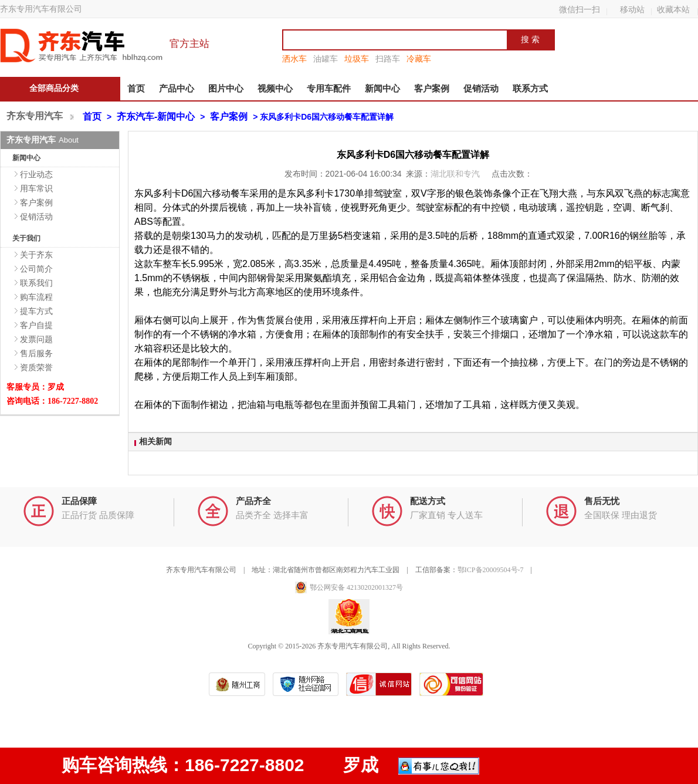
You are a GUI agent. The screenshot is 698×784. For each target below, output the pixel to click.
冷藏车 (419, 59)
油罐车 (326, 59)
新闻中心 (382, 89)
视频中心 (275, 89)
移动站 (632, 9)
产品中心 (177, 89)
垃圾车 (357, 59)
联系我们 (36, 283)
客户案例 (432, 89)
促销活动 (481, 89)
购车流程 (36, 297)
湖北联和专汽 (456, 174)
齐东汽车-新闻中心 (156, 116)
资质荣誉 (36, 367)
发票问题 (36, 339)
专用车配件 (329, 89)
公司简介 (36, 269)
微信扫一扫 (580, 9)
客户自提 (36, 325)
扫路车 (388, 59)
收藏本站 (673, 9)
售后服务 (36, 353)
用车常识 (36, 188)
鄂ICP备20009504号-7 (491, 570)
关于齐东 (36, 255)
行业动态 (36, 174)
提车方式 (36, 311)
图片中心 (226, 89)
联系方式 (530, 89)
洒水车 (294, 59)
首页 (136, 89)
